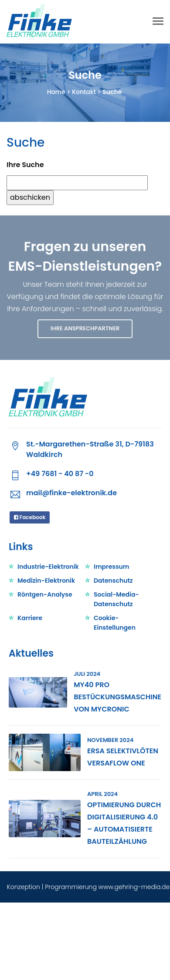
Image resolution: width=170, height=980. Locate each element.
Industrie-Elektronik (48, 567)
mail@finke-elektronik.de (71, 493)
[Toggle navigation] (158, 22)
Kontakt (84, 92)
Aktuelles (31, 653)
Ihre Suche (25, 165)
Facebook (30, 517)
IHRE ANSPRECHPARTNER (85, 328)
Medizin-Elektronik (46, 581)
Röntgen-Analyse (45, 594)
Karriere (30, 618)
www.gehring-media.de (134, 887)
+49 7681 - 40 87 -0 (60, 474)
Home (56, 92)
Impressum (112, 567)
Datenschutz (113, 581)
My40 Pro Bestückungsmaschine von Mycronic (117, 697)
